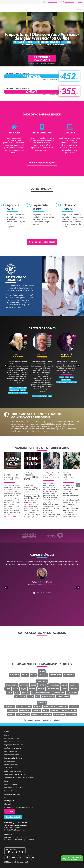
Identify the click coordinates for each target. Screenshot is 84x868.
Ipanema (41, 689)
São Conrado (72, 693)
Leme (17, 693)
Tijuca (31, 697)
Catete (33, 685)
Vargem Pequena (63, 697)
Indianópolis (25, 710)
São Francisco (56, 675)
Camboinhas (14, 675)
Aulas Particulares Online (14, 771)
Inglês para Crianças (12, 742)
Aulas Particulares (11, 768)
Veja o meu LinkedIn (44, 593)
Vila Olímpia (71, 714)
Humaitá (32, 689)
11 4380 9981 (70, 2)
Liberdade (55, 710)
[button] (79, 8)
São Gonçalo (69, 675)
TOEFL (27, 479)
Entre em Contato (11, 784)
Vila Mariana (59, 714)
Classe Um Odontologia (49, 585)
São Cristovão (20, 697)
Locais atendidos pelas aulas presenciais (19, 807)
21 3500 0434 (52, 2)
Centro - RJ (43, 685)
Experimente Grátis (13, 817)
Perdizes (73, 710)
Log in (80, 2)
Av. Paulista (10, 707)
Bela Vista (21, 707)
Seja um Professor (11, 791)
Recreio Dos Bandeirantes (42, 693)
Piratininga (43, 675)
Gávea (8, 689)
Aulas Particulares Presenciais (15, 774)
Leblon (10, 693)
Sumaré (35, 714)
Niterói (42, 671)
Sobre (7, 735)
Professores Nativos (12, 755)
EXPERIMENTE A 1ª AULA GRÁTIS (42, 58)
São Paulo (42, 703)
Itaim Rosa (21, 714)
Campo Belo (63, 707)
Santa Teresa (59, 693)
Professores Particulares (13, 758)
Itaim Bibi (36, 710)
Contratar (10, 811)
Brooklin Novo (50, 707)
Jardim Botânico (53, 689)
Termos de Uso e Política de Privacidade (19, 778)
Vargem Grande (48, 697)
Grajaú (23, 689)
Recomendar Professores (14, 788)
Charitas (25, 675)
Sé (28, 714)
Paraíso (11, 714)
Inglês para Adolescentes (14, 745)
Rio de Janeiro (42, 681)
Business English (11, 751)
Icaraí (33, 675)
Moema (64, 710)
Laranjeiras (74, 689)
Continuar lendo (10, 517)
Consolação (13, 710)
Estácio (64, 685)
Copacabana (54, 685)
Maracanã (25, 693)
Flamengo (74, 685)
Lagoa (64, 689)
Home (7, 732)
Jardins (45, 710)
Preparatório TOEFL (11, 761)
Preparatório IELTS (11, 765)
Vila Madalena (46, 714)
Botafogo (24, 685)
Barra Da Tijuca (12, 685)
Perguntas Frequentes (12, 738)
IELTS (35, 477)
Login (6, 781)
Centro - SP (74, 707)
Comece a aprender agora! (42, 162)
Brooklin (37, 707)
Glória (15, 689)
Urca (37, 697)
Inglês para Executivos (13, 748)
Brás (29, 707)
